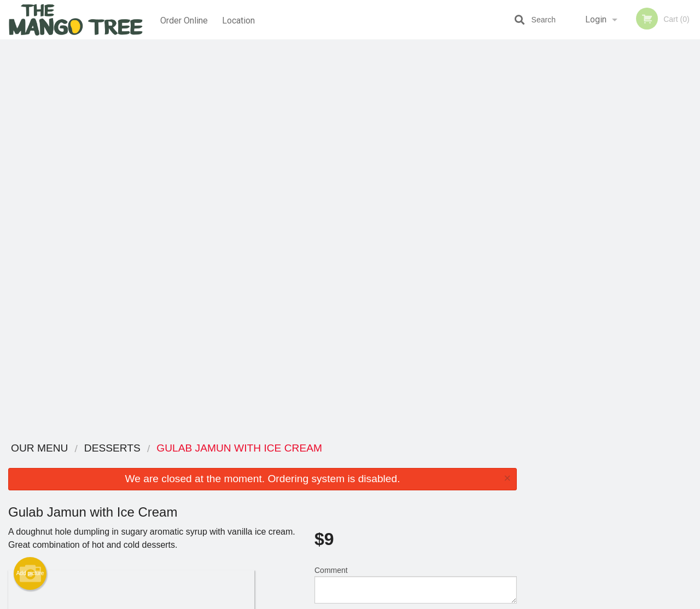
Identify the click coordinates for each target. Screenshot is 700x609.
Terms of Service (368, 601)
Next (692, 150)
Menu (322, 463)
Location (240, 19)
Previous (533, 150)
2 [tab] (588, 220)
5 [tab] (637, 220)
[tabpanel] (612, 150)
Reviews (417, 463)
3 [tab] (604, 220)
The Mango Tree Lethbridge (154, 449)
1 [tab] (571, 220)
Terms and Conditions (437, 476)
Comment (416, 192)
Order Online (184, 19)
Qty (345, 236)
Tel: (523, 490)
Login (596, 19)
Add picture (30, 181)
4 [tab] (621, 220)
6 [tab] (654, 220)
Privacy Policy (425, 490)
